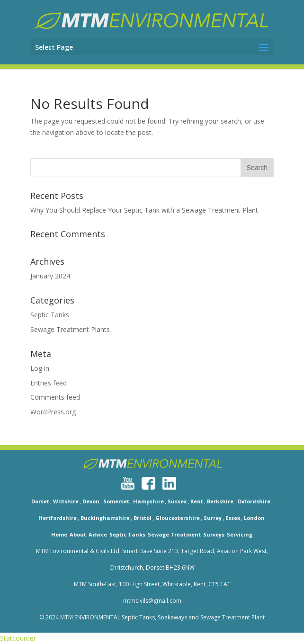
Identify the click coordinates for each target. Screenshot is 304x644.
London (254, 518)
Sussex (177, 501)
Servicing (240, 534)
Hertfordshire (58, 518)
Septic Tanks (50, 315)
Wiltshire (66, 501)
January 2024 (50, 276)
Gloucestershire (178, 518)
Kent (197, 501)
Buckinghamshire (105, 518)
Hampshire (148, 501)
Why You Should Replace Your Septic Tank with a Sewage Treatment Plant (144, 210)
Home (59, 534)
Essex (233, 518)
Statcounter (18, 638)
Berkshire (220, 501)
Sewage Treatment (174, 534)
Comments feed (55, 397)
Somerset (116, 501)
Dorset (40, 501)
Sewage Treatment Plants (70, 329)
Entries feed (49, 383)
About (78, 534)
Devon (91, 501)
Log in (40, 368)
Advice (98, 534)
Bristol (143, 518)
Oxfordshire (254, 501)
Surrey (213, 518)
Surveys (214, 534)
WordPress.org (53, 412)
